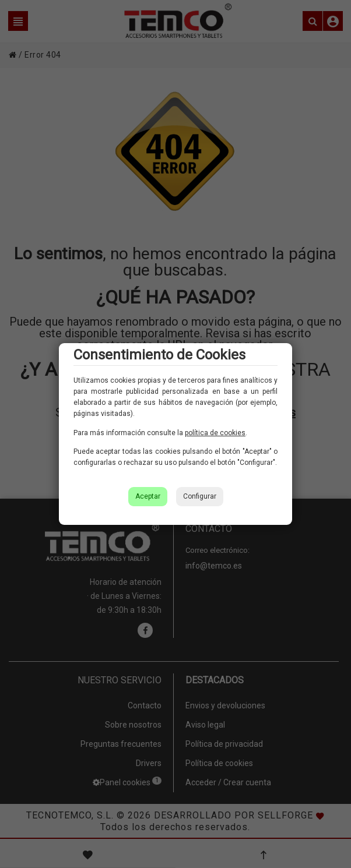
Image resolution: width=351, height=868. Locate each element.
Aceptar (148, 496)
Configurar (200, 496)
